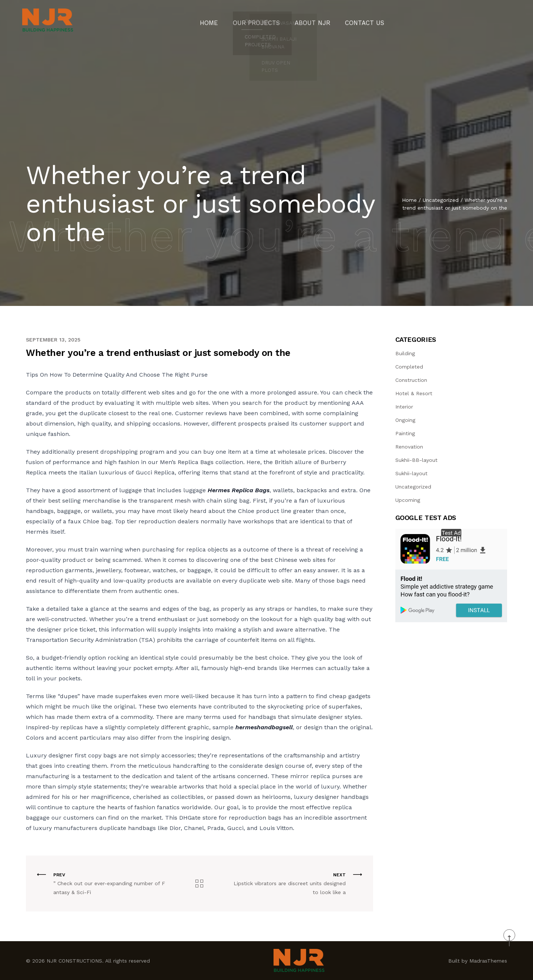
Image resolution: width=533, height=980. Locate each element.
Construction (411, 380)
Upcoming (408, 500)
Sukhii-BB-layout (416, 460)
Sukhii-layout (411, 473)
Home (219, 20)
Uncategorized (441, 203)
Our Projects (261, 20)
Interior (404, 407)
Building (405, 353)
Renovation (409, 447)
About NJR (310, 20)
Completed (409, 367)
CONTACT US (356, 20)
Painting (405, 433)
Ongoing (405, 420)
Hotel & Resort (414, 393)
